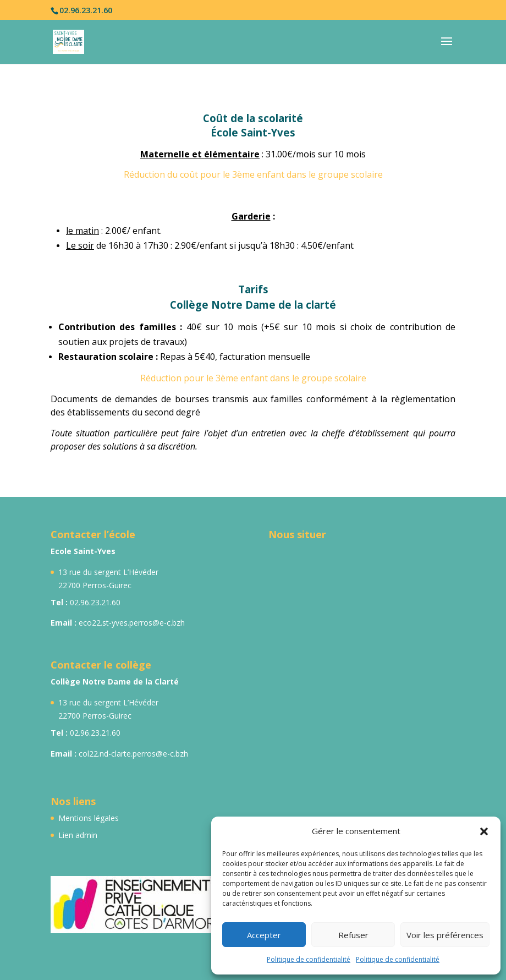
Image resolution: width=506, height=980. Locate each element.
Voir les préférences (445, 935)
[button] (484, 831)
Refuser (353, 935)
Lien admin (78, 835)
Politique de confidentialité (309, 959)
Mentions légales (89, 818)
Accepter (264, 935)
